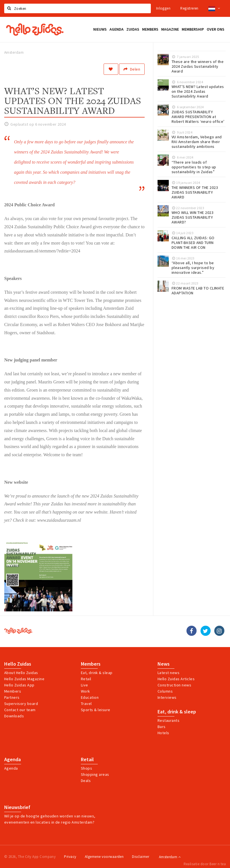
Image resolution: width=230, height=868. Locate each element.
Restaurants (168, 720)
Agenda (12, 759)
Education (90, 697)
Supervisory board (21, 704)
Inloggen (163, 8)
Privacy (70, 857)
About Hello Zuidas (21, 673)
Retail (86, 679)
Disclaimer (141, 857)
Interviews (167, 697)
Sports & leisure (96, 710)
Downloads (14, 716)
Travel (86, 704)
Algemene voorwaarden (104, 857)
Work (86, 691)
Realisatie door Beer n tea (205, 864)
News (164, 664)
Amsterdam (170, 857)
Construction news (174, 685)
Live (85, 685)
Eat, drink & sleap (97, 673)
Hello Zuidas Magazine (24, 679)
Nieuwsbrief (17, 807)
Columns (165, 691)
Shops (86, 768)
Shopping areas (95, 774)
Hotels (163, 733)
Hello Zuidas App (19, 685)
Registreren (189, 8)
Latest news (168, 673)
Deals (86, 781)
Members (13, 691)
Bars (162, 727)
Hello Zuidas (18, 664)
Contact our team (20, 710)
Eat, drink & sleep (177, 712)
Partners (12, 697)
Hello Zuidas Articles (176, 679)
